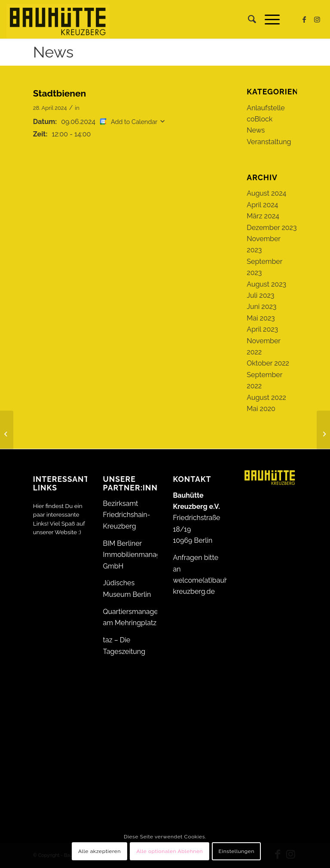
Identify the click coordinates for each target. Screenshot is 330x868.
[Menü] (268, 19)
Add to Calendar (134, 122)
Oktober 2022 (268, 363)
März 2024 (263, 216)
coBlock (260, 119)
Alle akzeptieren (99, 851)
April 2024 (262, 205)
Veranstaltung (269, 142)
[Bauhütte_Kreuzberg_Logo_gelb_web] (58, 19)
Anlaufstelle (266, 108)
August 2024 (266, 193)
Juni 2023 (261, 307)
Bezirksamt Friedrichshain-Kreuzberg (127, 515)
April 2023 (262, 329)
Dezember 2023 (272, 228)
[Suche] (248, 19)
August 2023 (266, 284)
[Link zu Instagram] (317, 19)
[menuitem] (248, 19)
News (53, 52)
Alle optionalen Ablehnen (170, 851)
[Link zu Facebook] (304, 19)
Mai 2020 (261, 409)
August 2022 (266, 398)
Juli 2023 (260, 295)
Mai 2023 (261, 318)
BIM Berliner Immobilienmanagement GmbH (142, 555)
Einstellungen (237, 851)
